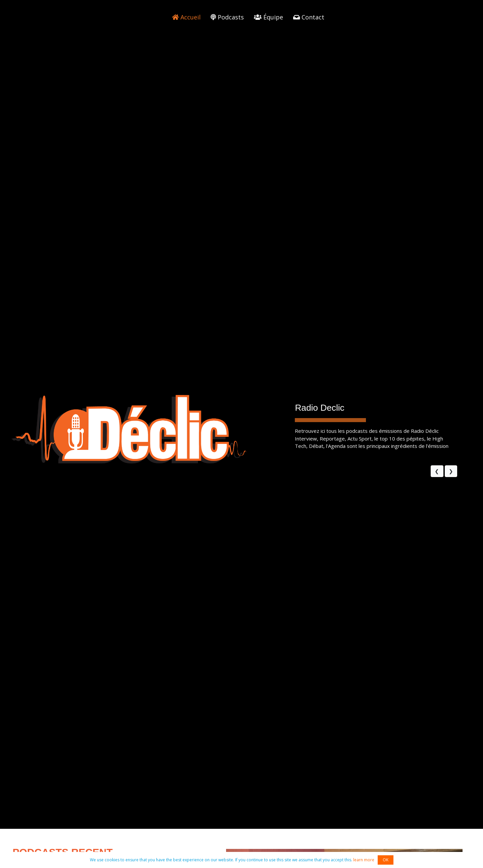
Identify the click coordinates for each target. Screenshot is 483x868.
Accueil (186, 17)
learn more (364, 860)
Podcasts (227, 17)
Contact (309, 17)
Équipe (269, 17)
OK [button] (386, 860)
